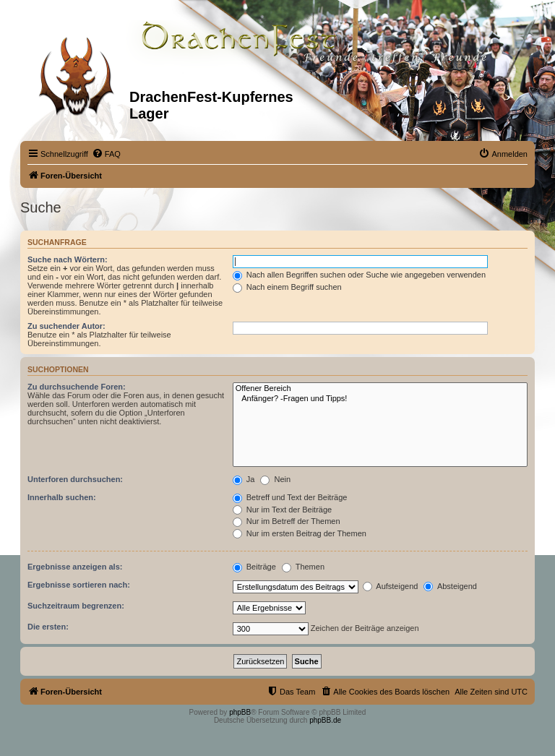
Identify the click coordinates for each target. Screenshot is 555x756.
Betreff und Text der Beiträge (290, 497)
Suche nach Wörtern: (68, 259)
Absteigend (450, 586)
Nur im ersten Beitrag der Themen (300, 533)
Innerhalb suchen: (62, 497)
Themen (303, 567)
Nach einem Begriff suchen (287, 287)
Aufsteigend (391, 586)
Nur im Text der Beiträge (282, 510)
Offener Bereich (380, 389)
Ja (244, 479)
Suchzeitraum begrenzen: (76, 606)
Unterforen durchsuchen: (75, 479)
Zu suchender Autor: (66, 326)
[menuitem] (106, 154)
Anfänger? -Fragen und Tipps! (380, 399)
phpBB (240, 712)
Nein (275, 479)
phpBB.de (325, 720)
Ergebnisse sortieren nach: (79, 585)
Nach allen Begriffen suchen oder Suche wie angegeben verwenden (359, 275)
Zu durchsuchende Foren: (77, 387)
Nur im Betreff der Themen (287, 521)
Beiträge (254, 567)
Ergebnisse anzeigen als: (75, 567)
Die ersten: (48, 627)
